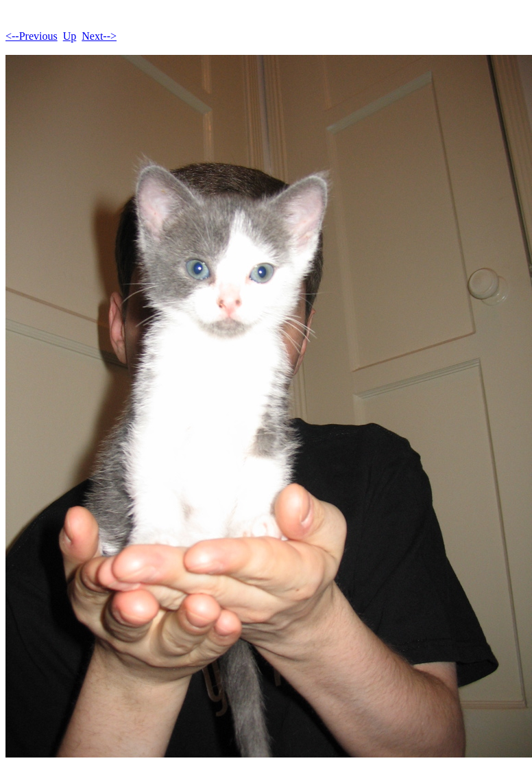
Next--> (99, 36)
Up (70, 36)
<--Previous (32, 36)
